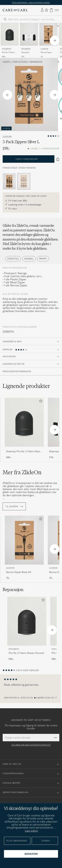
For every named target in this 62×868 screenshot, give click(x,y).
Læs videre (31, 831)
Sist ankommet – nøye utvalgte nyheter (31, 2)
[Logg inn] (42, 10)
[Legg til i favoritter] (40, 402)
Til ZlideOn (14, 506)
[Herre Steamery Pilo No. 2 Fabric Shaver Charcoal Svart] (10, 34)
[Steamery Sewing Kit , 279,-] (29, 41)
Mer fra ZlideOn (22, 472)
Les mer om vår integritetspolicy (31, 745)
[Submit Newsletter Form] (55, 737)
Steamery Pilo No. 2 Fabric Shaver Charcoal (24, 452)
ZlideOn (44, 49)
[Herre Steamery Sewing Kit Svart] (29, 34)
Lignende (26, 386)
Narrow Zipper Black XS (46, 52)
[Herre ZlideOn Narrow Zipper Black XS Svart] (48, 34)
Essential (13, 259)
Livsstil (7, 62)
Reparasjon (36, 62)
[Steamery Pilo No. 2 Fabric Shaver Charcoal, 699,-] (10, 41)
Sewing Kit (25, 52)
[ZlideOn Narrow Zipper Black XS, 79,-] (48, 41)
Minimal (29, 259)
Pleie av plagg (20, 62)
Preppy (43, 259)
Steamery (7, 49)
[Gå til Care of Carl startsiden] (15, 10)
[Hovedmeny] (57, 10)
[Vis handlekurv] (51, 10)
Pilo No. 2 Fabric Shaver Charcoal (8, 52)
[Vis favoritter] (46, 10)
